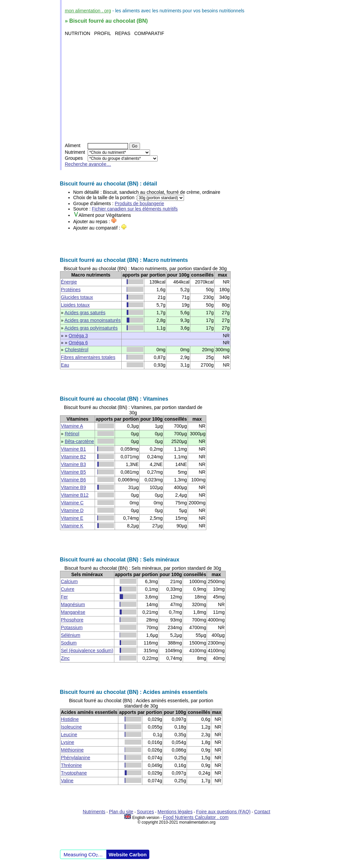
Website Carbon (128, 854)
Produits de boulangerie (139, 203)
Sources (145, 812)
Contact (262, 812)
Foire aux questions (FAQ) (223, 812)
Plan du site (121, 812)
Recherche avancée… (88, 164)
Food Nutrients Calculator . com (196, 817)
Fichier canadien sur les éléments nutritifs (135, 209)
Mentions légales (175, 812)
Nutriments (94, 812)
